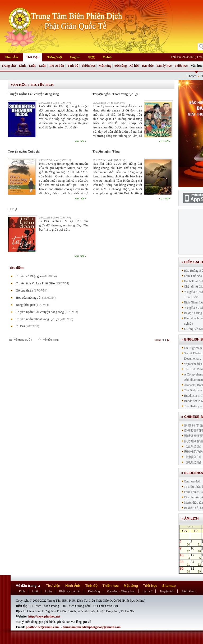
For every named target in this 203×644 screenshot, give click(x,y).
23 (185, 563)
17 (195, 556)
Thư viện (53, 586)
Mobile (107, 57)
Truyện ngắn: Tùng (106, 151)
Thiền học (89, 66)
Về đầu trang (50, 339)
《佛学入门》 (193, 457)
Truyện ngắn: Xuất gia (24, 151)
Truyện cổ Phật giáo (29, 276)
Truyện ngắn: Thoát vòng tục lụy (115, 94)
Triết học (181, 66)
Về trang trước (22, 339)
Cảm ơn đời (192, 481)
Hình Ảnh (73, 586)
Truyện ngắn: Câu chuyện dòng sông (33, 94)
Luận (43, 66)
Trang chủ (9, 66)
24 (195, 563)
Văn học (197, 66)
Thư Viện (33, 57)
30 (185, 570)
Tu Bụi (13, 209)
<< (189, 527)
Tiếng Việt (55, 57)
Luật (32, 66)
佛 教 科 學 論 (193, 425)
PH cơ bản (57, 66)
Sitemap (169, 586)
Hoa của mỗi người (29, 298)
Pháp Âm (12, 57)
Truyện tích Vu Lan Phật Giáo (35, 283)
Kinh (22, 66)
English (75, 57)
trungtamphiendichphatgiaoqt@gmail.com (92, 627)
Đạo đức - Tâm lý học (157, 66)
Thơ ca (192, 76)
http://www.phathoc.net (44, 616)
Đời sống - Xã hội (126, 66)
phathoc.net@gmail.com (42, 627)
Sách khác (188, 591)
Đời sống (94, 591)
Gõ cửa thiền (24, 290)
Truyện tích (42, 85)
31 (195, 570)
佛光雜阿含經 (193, 441)
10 (195, 549)
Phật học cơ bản (70, 591)
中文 (91, 57)
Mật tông (105, 66)
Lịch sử (147, 591)
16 (185, 556)
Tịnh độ (73, 66)
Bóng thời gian (25, 305)
